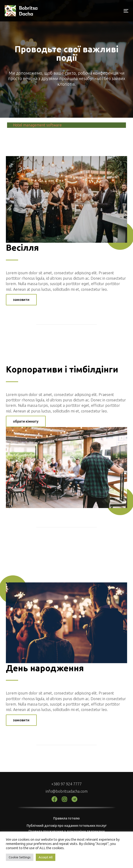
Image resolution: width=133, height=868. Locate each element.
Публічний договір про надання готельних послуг (67, 826)
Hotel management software (37, 125)
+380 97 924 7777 (66, 784)
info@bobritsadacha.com (67, 791)
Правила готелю (66, 818)
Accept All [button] (46, 857)
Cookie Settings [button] (20, 857)
